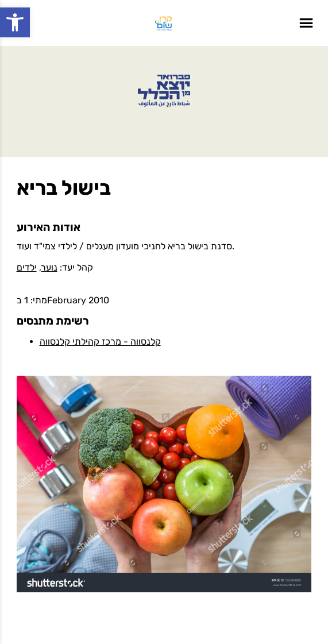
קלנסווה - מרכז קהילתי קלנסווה (100, 342)
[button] (15, 22)
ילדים (27, 267)
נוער (49, 267)
